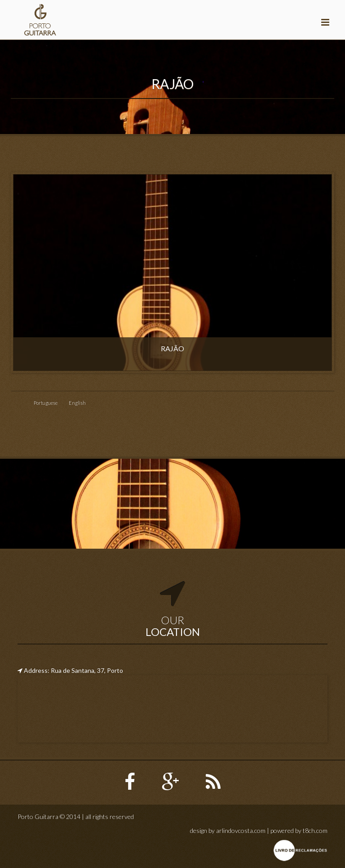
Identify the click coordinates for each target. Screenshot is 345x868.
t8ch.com (315, 830)
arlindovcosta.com (241, 830)
